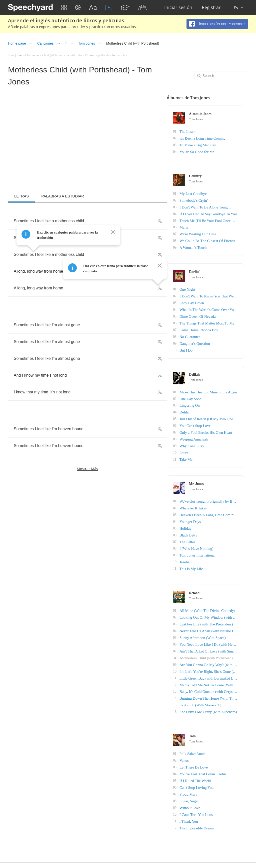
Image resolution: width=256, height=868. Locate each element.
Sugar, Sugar (211, 785)
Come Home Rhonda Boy (221, 325)
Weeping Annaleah (216, 432)
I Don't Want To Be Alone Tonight (226, 206)
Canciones (45, 43)
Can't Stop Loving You (218, 772)
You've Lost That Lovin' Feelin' (224, 759)
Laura (207, 445)
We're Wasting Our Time (220, 232)
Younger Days (212, 513)
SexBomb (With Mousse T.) (222, 691)
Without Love (212, 791)
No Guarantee (212, 332)
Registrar (211, 8)
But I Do (209, 345)
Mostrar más (87, 469)
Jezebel (208, 552)
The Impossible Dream (218, 811)
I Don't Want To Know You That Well (229, 293)
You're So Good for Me (219, 151)
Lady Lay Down (214, 299)
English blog (160, 855)
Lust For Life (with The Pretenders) (227, 613)
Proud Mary (211, 778)
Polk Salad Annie (215, 739)
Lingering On (212, 400)
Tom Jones (87, 43)
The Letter (210, 532)
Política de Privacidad (189, 855)
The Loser (210, 131)
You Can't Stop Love (217, 419)
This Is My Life (213, 558)
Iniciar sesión (178, 8)
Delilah (208, 406)
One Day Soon (213, 393)
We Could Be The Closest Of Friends (229, 238)
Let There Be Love (216, 752)
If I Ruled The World (217, 765)
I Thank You (211, 804)
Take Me (208, 452)
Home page (17, 43)
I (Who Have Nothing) (218, 539)
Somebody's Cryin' (216, 199)
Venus (207, 746)
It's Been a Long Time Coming (224, 138)
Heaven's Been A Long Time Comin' (228, 506)
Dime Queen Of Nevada (219, 312)
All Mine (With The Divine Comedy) (229, 600)
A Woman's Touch (215, 245)
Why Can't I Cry (214, 439)
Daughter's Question (217, 338)
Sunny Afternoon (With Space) (224, 626)
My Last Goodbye (215, 193)
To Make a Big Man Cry (220, 144)
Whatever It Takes (215, 500)
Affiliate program (135, 855)
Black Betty (211, 526)
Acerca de (215, 855)
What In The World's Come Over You (229, 306)
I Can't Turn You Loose (219, 798)
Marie (207, 225)
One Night (210, 286)
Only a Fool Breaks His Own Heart (227, 426)
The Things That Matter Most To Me (228, 319)
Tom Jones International (219, 545)
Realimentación (238, 855)
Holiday (208, 519)
